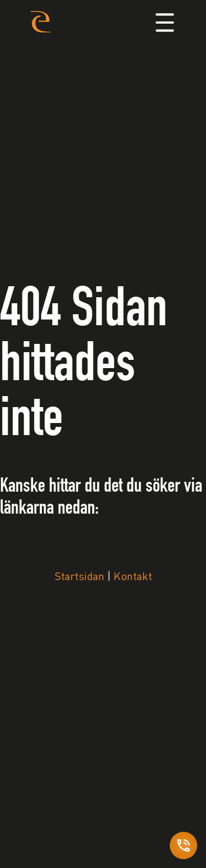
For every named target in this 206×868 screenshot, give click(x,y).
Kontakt (133, 577)
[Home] (41, 21)
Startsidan (79, 577)
